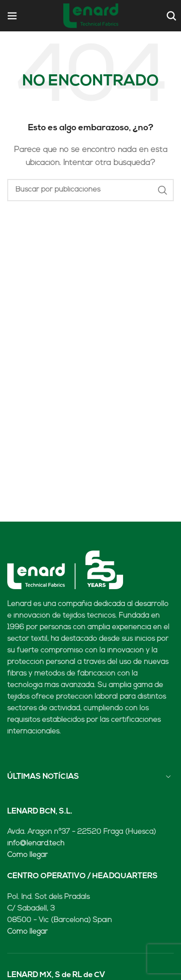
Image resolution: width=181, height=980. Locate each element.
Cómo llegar (28, 855)
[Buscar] (170, 16)
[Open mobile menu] (12, 16)
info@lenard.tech (36, 844)
